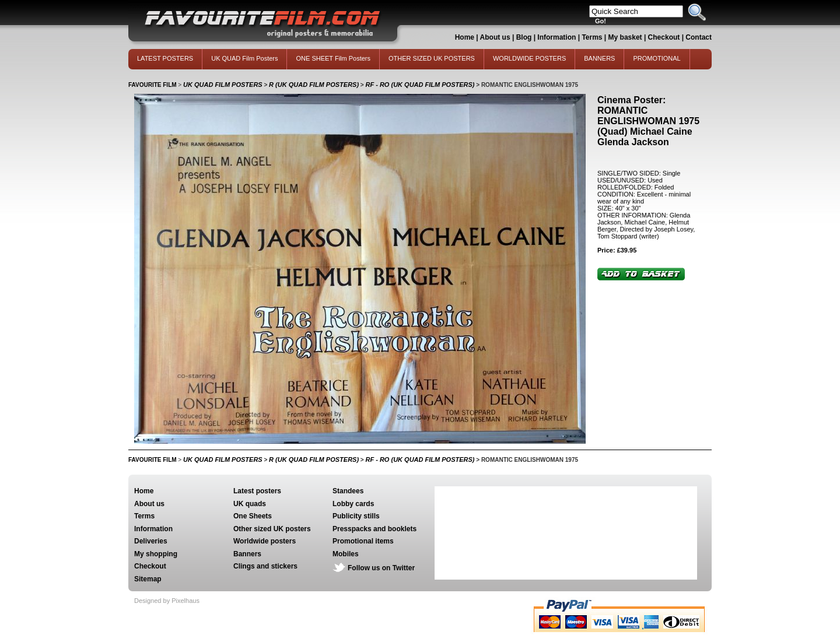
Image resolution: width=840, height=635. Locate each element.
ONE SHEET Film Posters (333, 58)
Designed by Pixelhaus (167, 601)
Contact (699, 37)
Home (465, 37)
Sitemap (148, 579)
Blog (524, 37)
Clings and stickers (265, 566)
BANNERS (599, 58)
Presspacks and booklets (374, 529)
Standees (348, 491)
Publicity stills (356, 516)
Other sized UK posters (272, 529)
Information (556, 37)
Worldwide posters (265, 541)
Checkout (665, 37)
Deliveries (151, 541)
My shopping (156, 554)
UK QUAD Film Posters (244, 58)
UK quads (250, 504)
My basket (625, 37)
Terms (592, 37)
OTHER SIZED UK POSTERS (432, 58)
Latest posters (257, 491)
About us (495, 37)
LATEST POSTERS (165, 58)
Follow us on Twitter (381, 568)
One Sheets (253, 516)
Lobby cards (353, 504)
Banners (247, 554)
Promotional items (363, 541)
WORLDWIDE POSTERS (529, 58)
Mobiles (346, 554)
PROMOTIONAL (657, 58)
